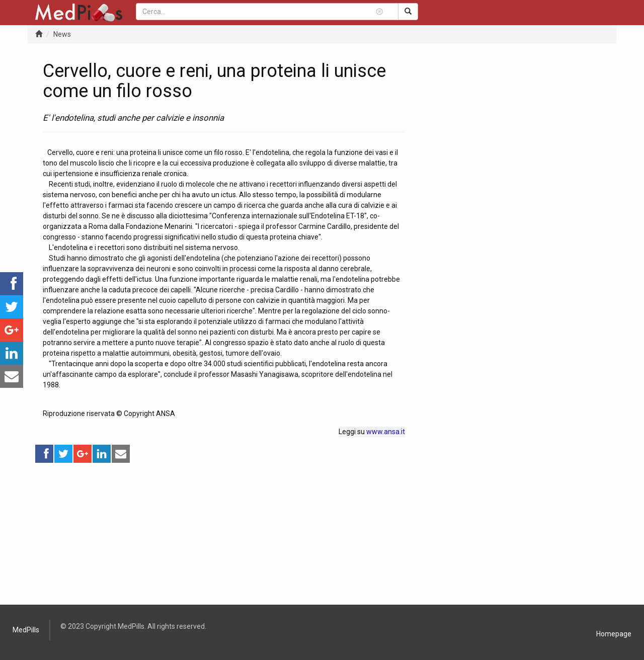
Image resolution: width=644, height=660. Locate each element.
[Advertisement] (224, 534)
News (62, 34)
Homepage (614, 634)
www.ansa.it (386, 432)
